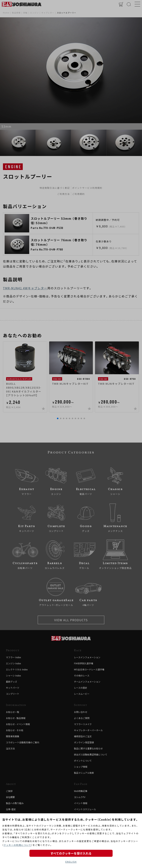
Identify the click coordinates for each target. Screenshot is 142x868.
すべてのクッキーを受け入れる (71, 853)
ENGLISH (71, 862)
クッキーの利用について (17, 845)
